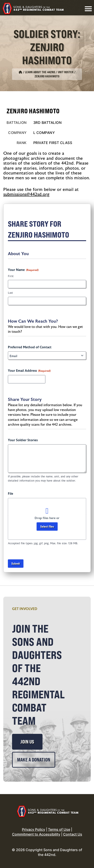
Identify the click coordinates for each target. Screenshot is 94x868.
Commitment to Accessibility (36, 834)
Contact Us (73, 834)
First (11, 276)
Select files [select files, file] (47, 526)
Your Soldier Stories (23, 440)
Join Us (27, 742)
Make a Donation (34, 760)
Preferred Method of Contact (30, 347)
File (11, 494)
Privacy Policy (34, 829)
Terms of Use (59, 829)
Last (10, 293)
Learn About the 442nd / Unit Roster (49, 72)
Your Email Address (29, 371)
